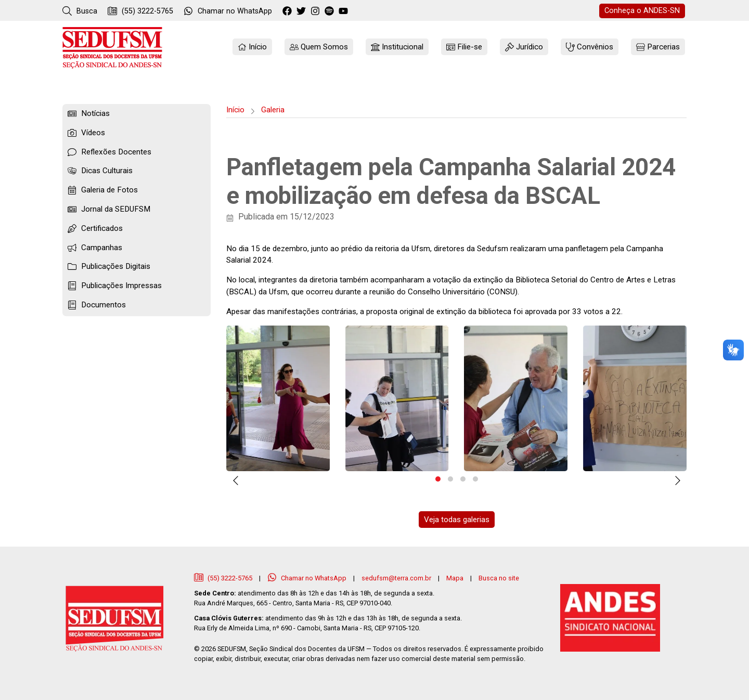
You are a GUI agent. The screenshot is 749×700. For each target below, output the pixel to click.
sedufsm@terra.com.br (396, 578)
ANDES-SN (642, 11)
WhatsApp (228, 11)
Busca (80, 11)
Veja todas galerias (457, 520)
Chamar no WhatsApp (308, 578)
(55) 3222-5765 (140, 11)
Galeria (273, 110)
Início (235, 110)
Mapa (455, 578)
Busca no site (499, 578)
